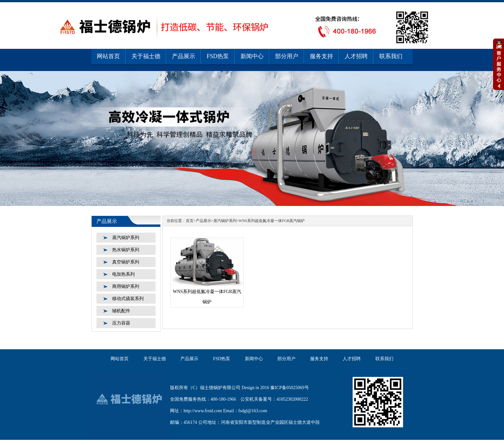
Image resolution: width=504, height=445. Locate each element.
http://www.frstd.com (203, 411)
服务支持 (321, 56)
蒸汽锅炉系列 (126, 238)
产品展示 (184, 56)
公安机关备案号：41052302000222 (274, 399)
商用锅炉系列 (126, 286)
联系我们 (391, 56)
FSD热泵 (218, 56)
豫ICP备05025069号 (290, 388)
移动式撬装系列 (128, 299)
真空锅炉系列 (126, 262)
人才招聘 (356, 56)
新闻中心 (252, 56)
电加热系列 (123, 274)
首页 (190, 221)
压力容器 (121, 323)
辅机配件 (121, 311)
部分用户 (287, 56)
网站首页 (108, 56)
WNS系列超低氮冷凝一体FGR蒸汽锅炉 (272, 221)
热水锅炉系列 (126, 250)
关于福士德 (146, 56)
